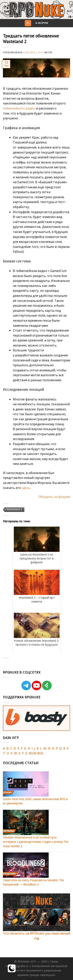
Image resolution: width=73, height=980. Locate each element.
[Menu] (28, 23)
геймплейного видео (19, 108)
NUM (33, 753)
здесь (26, 488)
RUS (40, 753)
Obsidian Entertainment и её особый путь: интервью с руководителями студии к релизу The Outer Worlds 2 (36, 842)
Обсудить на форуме (54, 497)
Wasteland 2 (14, 509)
